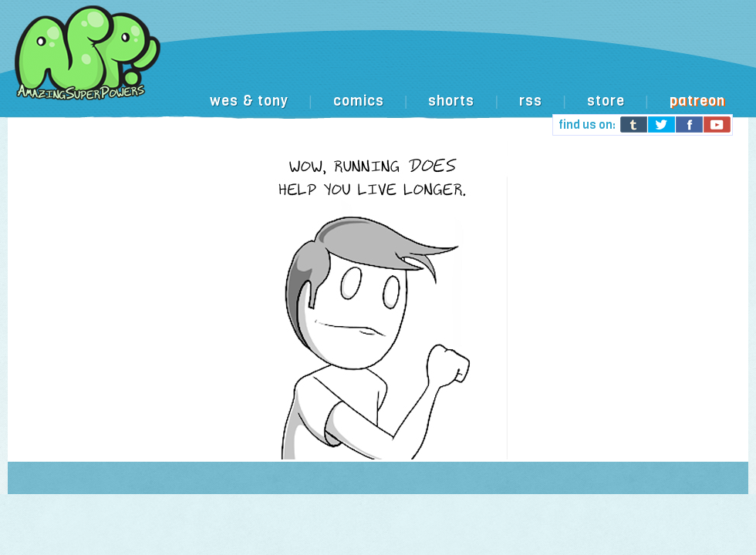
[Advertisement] (382, 126)
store (606, 101)
